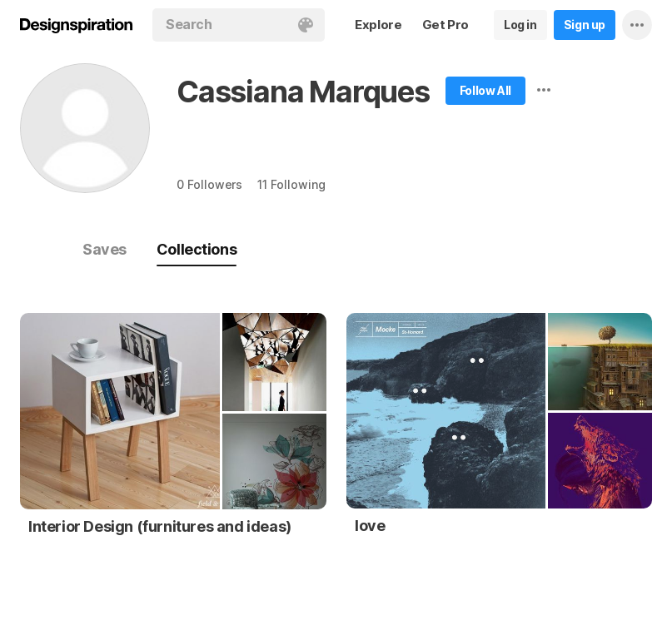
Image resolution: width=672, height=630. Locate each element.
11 (291, 184)
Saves (105, 249)
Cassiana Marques (303, 92)
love (370, 526)
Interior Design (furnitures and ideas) (160, 526)
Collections (197, 249)
